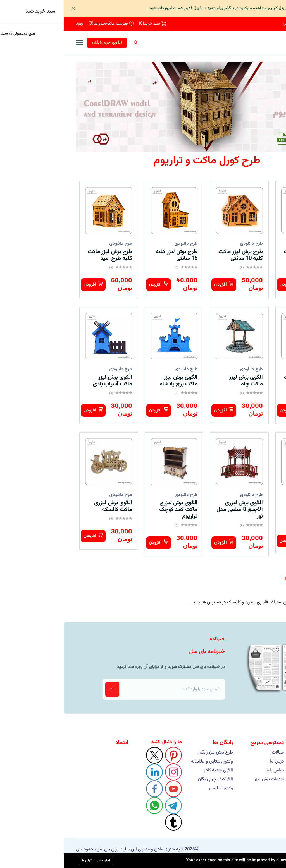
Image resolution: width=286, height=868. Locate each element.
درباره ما (213, 762)
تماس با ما (211, 771)
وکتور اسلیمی (157, 788)
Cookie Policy (258, 861)
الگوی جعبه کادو (154, 771)
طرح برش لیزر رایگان (152, 753)
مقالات (214, 753)
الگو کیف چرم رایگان (152, 780)
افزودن (226, 285)
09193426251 (261, 24)
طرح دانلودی (253, 244)
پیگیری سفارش (231, 24)
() (89, 24)
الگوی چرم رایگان (43, 43)
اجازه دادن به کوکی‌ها (32, 860)
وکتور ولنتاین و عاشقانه (148, 762)
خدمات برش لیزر (205, 780)
